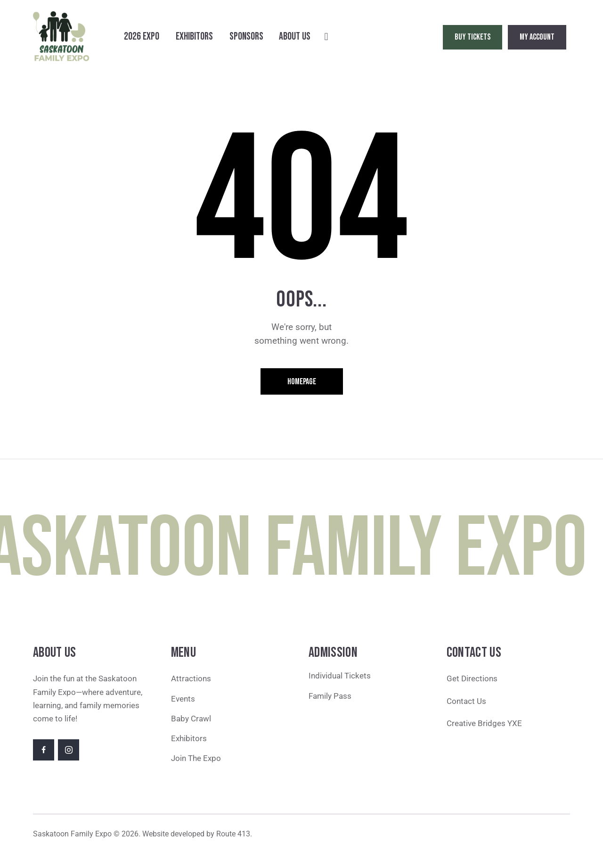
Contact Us (466, 701)
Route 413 (233, 834)
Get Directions (472, 678)
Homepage (302, 382)
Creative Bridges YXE (485, 723)
